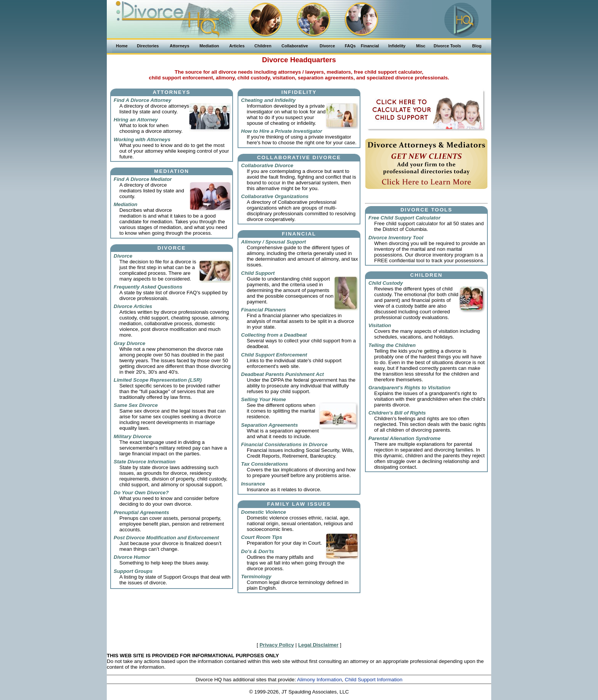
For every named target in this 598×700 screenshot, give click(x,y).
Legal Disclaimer (318, 645)
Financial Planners (264, 310)
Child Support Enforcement (274, 355)
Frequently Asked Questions (148, 287)
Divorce (123, 256)
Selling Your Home (264, 399)
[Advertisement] (299, 619)
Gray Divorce (129, 343)
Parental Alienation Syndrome (404, 438)
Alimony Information (320, 680)
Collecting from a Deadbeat (274, 335)
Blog (477, 46)
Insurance (253, 484)
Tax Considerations (264, 464)
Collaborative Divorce (267, 165)
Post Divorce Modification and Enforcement (166, 538)
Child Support (258, 273)
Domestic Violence (264, 512)
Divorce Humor (132, 557)
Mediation (125, 204)
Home (122, 46)
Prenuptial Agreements (141, 512)
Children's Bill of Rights (397, 413)
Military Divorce (133, 436)
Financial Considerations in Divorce (284, 444)
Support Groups (133, 571)
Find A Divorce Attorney (142, 100)
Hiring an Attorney (136, 120)
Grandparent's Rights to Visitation (409, 388)
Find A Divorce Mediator (143, 179)
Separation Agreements (269, 425)
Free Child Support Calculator (404, 218)
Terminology (256, 577)
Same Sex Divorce (136, 405)
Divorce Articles (133, 306)
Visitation (380, 325)
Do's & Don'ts (257, 551)
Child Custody (386, 283)
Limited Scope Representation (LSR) (158, 380)
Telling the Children (392, 345)
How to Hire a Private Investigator (282, 131)
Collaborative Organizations (275, 196)
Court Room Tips (262, 537)
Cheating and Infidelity (268, 100)
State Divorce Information (145, 462)
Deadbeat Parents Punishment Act (282, 374)
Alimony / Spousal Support (273, 242)
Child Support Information (374, 680)
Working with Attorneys (142, 140)
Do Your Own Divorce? (141, 493)
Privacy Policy (276, 645)
